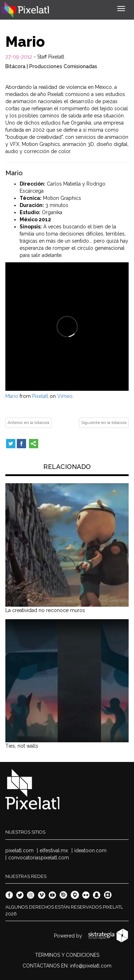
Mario (12, 396)
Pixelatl (40, 396)
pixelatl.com (19, 850)
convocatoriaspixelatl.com (39, 858)
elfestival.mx (54, 850)
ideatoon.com (90, 850)
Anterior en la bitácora (28, 423)
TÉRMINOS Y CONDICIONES (67, 955)
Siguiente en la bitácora (104, 423)
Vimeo (65, 396)
